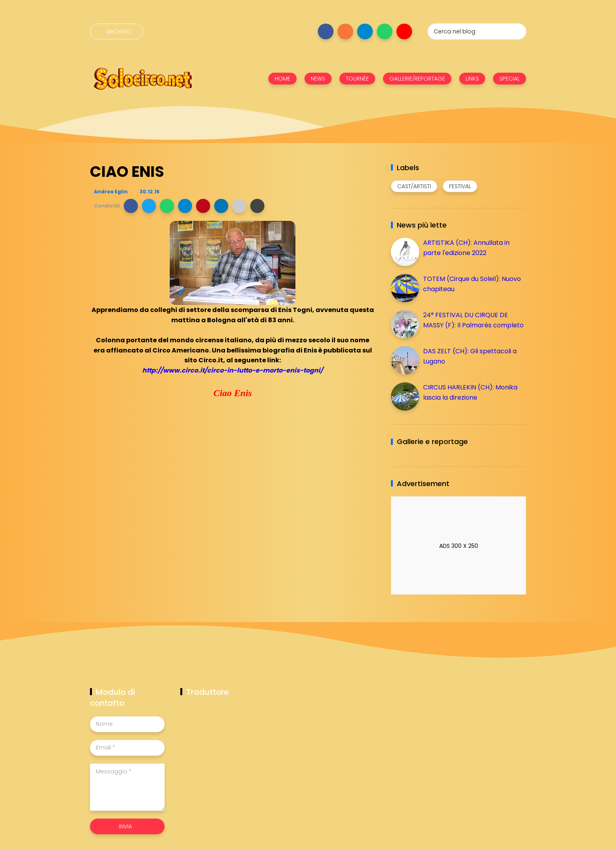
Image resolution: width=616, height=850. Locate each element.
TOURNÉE (357, 79)
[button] (131, 206)
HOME (282, 79)
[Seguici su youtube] (404, 31)
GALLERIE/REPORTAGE (417, 79)
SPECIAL (510, 79)
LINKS (472, 79)
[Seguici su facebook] (326, 31)
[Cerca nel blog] (477, 31)
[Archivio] (117, 31)
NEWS (318, 79)
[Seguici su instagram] (345, 31)
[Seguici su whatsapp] (385, 31)
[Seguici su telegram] (365, 31)
